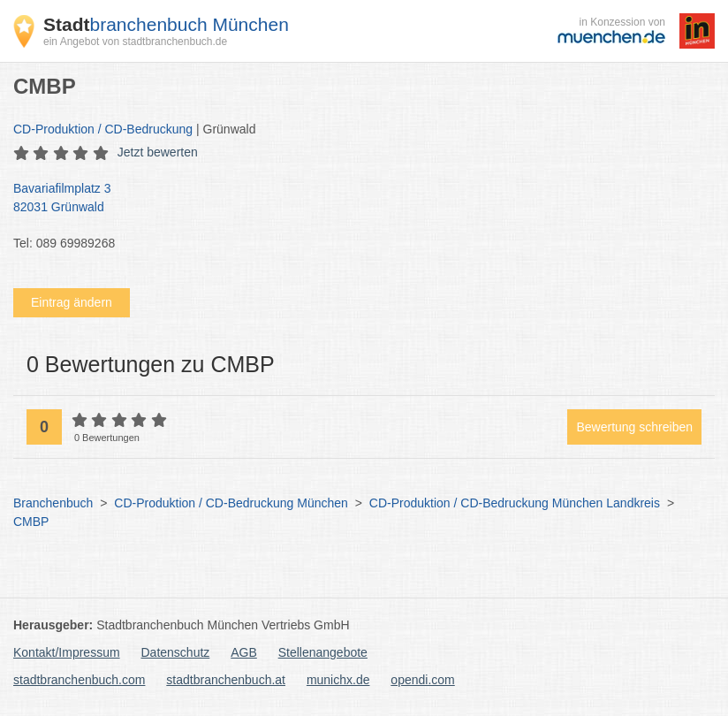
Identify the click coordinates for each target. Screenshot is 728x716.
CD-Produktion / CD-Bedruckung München (231, 503)
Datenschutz (176, 652)
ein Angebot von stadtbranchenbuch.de (135, 42)
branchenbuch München (166, 24)
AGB (244, 652)
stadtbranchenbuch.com (79, 680)
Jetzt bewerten (158, 152)
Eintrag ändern (72, 302)
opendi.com (422, 680)
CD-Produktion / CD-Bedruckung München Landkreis (515, 503)
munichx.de (338, 680)
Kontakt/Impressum (67, 652)
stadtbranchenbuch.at (226, 680)
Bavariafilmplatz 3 (355, 199)
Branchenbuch (53, 503)
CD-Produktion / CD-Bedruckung (103, 129)
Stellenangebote (323, 652)
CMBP (31, 522)
